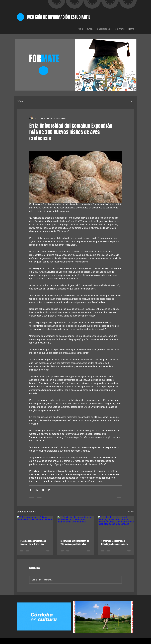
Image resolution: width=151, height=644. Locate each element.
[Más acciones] (120, 118)
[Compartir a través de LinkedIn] (43, 490)
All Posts (20, 101)
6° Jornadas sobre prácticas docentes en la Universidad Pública (33, 543)
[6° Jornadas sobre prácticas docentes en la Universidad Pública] (35, 526)
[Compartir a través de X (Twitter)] (37, 490)
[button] (131, 101)
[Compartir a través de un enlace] (49, 490)
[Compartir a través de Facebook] (31, 490)
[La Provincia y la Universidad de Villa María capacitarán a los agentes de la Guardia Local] (76, 526)
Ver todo (131, 511)
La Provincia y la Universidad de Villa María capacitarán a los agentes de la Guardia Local (75, 543)
